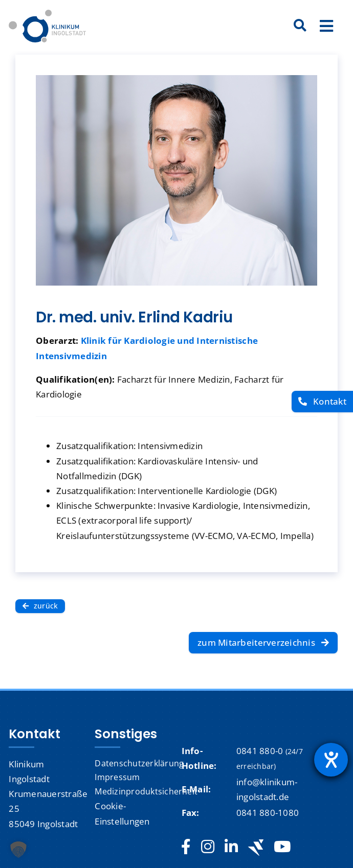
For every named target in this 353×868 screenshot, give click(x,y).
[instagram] (208, 847)
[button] (18, 850)
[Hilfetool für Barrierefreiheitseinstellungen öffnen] (331, 760)
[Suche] (300, 26)
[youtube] (282, 847)
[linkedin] (231, 847)
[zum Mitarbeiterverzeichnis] (263, 643)
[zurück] (40, 606)
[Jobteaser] (256, 847)
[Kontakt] (322, 402)
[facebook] (186, 847)
